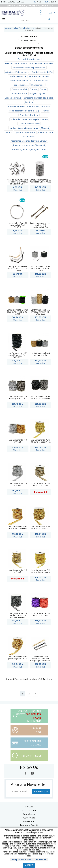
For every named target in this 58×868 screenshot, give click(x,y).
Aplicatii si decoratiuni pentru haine (29, 68)
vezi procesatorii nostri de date (27, 859)
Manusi (9, 132)
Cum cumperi (29, 810)
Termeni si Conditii (29, 825)
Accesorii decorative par (29, 59)
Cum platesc (29, 814)
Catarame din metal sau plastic (38, 98)
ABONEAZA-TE (41, 792)
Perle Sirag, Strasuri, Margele (25, 149)
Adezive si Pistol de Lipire (17, 72)
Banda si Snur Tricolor (39, 76)
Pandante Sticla (19, 93)
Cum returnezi (29, 821)
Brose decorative (13, 98)
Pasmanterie (29, 137)
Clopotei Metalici (19, 89)
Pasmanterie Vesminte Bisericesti (29, 145)
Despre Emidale (8, 2)
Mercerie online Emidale (15, 28)
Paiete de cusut (46, 132)
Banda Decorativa (17, 76)
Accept (29, 865)
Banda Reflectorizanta (20, 81)
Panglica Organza (38, 93)
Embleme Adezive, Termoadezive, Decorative (29, 106)
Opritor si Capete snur (25, 132)
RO (35, 2)
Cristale (43, 89)
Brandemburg (38, 85)
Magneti (45, 128)
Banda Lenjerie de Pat (42, 72)
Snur (44, 149)
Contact (21, 2)
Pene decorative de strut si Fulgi (24, 111)
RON (47, 2)
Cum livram (29, 818)
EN (41, 2)
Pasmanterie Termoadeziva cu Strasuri (29, 141)
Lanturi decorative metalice (24, 128)
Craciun (33, 89)
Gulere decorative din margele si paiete (29, 119)
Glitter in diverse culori (29, 124)
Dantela (29, 102)
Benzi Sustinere (21, 85)
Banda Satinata (41, 81)
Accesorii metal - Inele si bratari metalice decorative (29, 63)
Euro (54, 2)
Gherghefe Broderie (29, 115)
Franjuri (45, 111)
